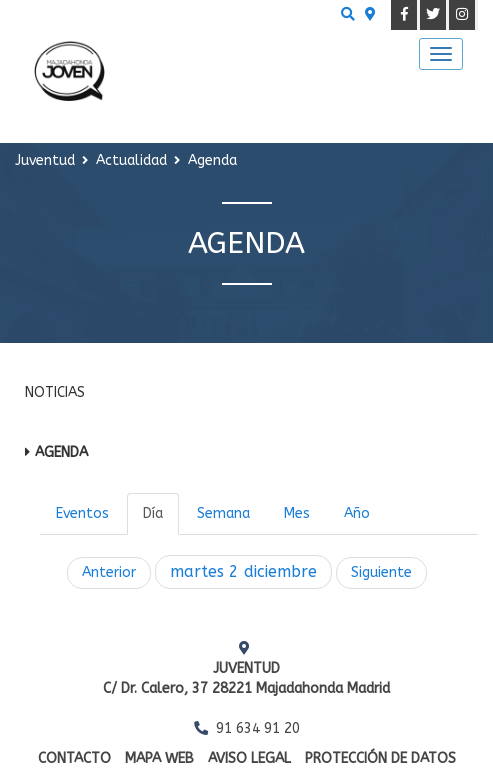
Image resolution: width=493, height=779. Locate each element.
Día (153, 513)
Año (357, 513)
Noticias (55, 392)
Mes (297, 513)
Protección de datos (380, 758)
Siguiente (381, 572)
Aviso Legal (249, 758)
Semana (223, 513)
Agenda (61, 452)
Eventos (82, 513)
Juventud (45, 160)
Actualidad (131, 160)
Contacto (74, 758)
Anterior (109, 572)
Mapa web (159, 758)
